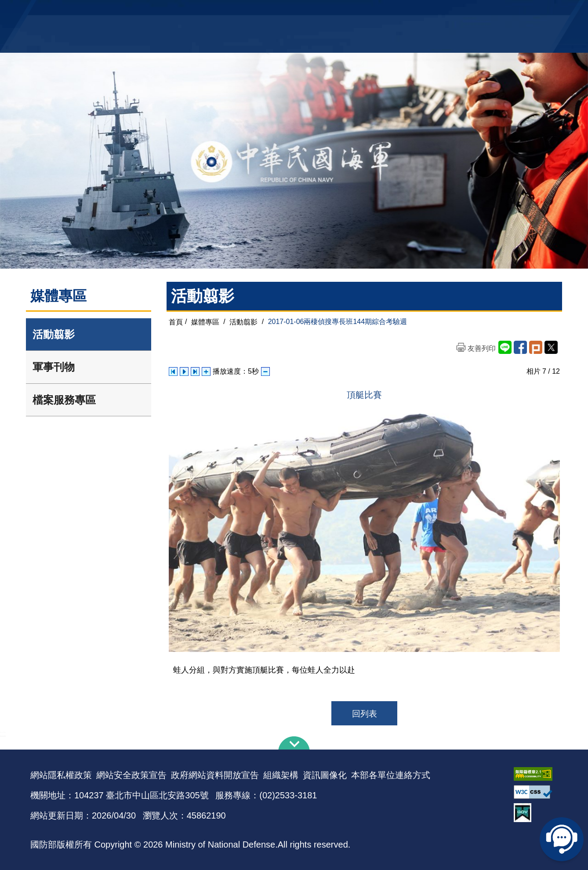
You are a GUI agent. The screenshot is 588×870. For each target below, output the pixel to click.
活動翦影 (54, 334)
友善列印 (482, 348)
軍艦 (457, 11)
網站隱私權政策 (61, 775)
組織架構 (281, 775)
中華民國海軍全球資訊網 (165, 12)
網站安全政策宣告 (131, 775)
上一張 (173, 371)
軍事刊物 (54, 367)
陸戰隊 (508, 11)
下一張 (195, 371)
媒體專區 (205, 322)
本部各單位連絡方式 (391, 775)
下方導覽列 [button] (294, 743)
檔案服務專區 (64, 400)
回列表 (365, 714)
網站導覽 (291, 11)
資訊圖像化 (325, 775)
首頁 (176, 322)
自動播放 (184, 371)
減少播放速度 (265, 371)
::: (3, 733)
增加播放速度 (206, 371)
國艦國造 (481, 11)
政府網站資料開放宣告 (215, 775)
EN (312, 11)
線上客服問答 (562, 839)
